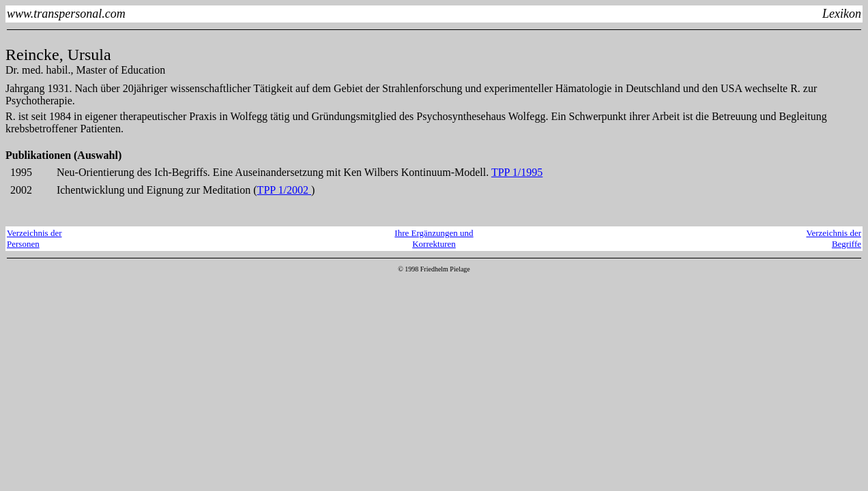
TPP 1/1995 (517, 172)
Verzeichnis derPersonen (34, 238)
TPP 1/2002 (284, 190)
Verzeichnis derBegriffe (834, 238)
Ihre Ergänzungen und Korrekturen (434, 238)
